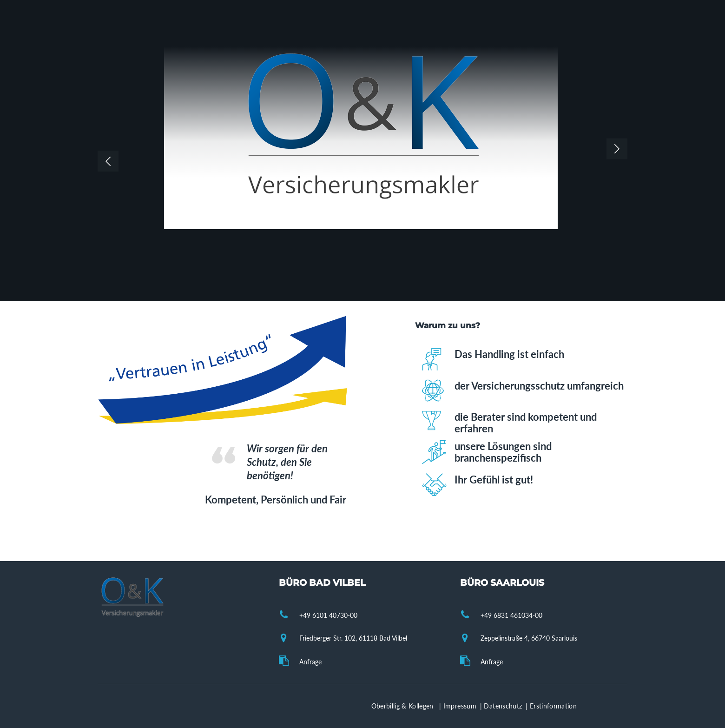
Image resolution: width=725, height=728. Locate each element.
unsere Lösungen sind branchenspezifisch (503, 452)
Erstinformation (553, 706)
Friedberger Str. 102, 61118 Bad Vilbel (353, 638)
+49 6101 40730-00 (328, 615)
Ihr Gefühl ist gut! (494, 480)
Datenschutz (504, 706)
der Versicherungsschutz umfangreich (539, 386)
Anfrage (310, 662)
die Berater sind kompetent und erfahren (526, 422)
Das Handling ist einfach (509, 354)
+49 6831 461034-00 (511, 615)
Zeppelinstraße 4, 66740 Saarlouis (529, 638)
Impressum (461, 706)
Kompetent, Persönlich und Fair (276, 500)
